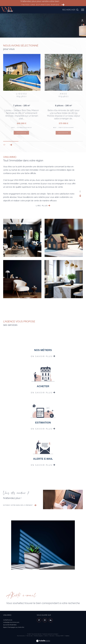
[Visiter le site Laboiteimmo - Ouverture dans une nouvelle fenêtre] (43, 640)
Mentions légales (39, 636)
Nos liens (52, 636)
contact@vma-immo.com (11, 622)
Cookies (67, 636)
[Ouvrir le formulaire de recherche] (70, 10)
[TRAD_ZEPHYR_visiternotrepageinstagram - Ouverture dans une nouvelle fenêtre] (45, 620)
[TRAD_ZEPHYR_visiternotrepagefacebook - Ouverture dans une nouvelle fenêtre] (39, 620)
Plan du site (30, 636)
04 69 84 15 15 (8, 620)
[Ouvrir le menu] (83, 10)
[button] (11, 145)
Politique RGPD (60, 636)
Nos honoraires (21, 636)
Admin (46, 636)
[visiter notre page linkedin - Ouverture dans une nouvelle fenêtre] (51, 620)
